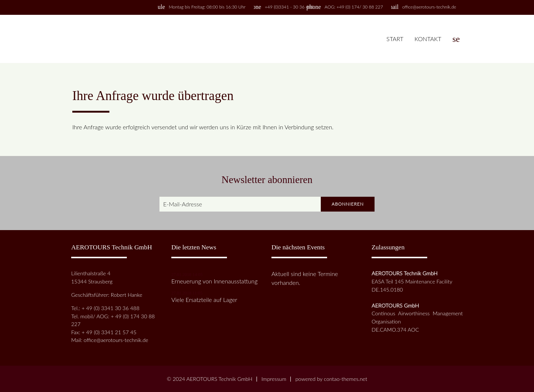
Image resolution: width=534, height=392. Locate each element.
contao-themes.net (345, 379)
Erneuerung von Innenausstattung (215, 281)
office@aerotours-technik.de (429, 7)
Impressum (274, 379)
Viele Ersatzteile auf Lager (204, 300)
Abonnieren (347, 204)
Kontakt (428, 39)
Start (395, 39)
